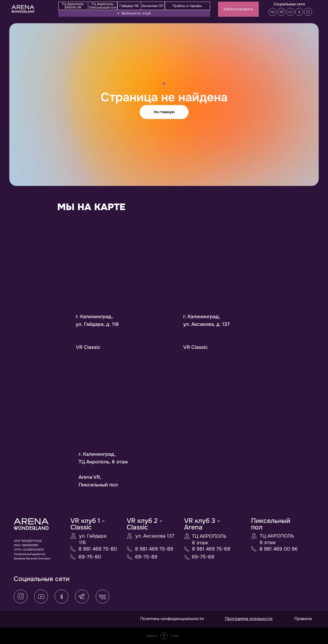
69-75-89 (146, 557)
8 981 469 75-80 (98, 549)
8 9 (263, 549)
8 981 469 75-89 (154, 549)
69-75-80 (90, 557)
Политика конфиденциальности (172, 619)
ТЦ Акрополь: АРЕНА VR (73, 6)
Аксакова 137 (153, 6)
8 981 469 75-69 (211, 549)
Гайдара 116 (129, 6)
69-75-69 (203, 557)
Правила (303, 619)
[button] (308, 12)
